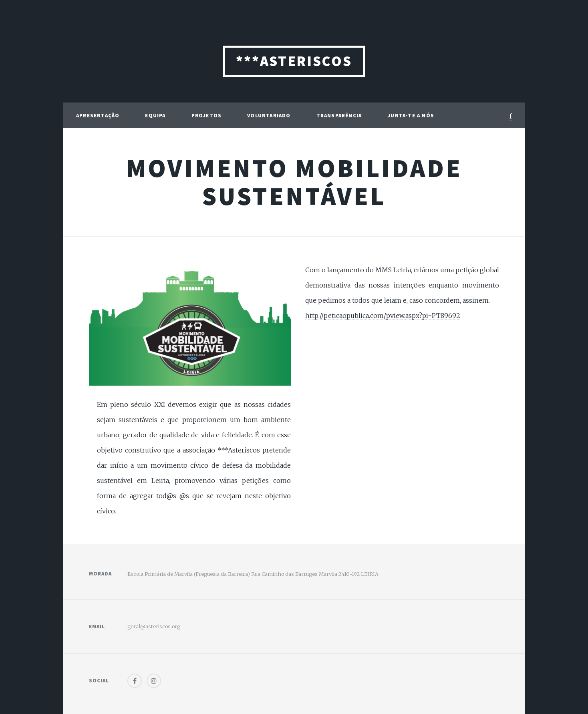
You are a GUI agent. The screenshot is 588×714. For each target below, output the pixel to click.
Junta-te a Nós (411, 115)
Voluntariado (269, 115)
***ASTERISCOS (294, 61)
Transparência (339, 115)
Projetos (207, 115)
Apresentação (98, 115)
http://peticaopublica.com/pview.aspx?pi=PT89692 (383, 316)
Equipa (155, 115)
